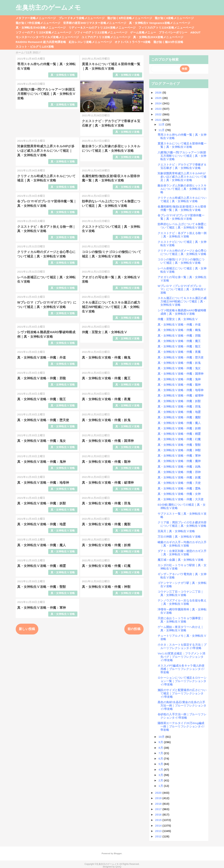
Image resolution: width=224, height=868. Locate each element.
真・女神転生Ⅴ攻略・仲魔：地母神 (43, 483)
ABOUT (195, 32)
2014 (159, 826)
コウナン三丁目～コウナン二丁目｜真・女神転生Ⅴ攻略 (181, 593)
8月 (161, 748)
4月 (161, 770)
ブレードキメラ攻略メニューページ (82, 18)
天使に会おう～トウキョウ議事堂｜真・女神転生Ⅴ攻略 (181, 620)
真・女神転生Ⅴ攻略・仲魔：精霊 (42, 566)
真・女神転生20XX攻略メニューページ (158, 37)
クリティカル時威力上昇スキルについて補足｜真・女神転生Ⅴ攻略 (182, 199)
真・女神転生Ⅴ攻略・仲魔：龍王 (42, 399)
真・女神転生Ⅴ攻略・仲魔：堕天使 (43, 420)
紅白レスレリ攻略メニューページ (90, 42)
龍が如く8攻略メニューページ (174, 18)
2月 (161, 780)
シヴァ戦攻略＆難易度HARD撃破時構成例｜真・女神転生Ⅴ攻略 (182, 312)
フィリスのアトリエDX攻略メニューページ (166, 28)
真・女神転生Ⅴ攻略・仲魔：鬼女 (42, 441)
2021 (159, 120)
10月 (162, 737)
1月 (161, 786)
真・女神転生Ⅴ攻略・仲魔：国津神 (108, 441)
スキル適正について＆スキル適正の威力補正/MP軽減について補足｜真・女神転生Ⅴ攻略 (111, 307)
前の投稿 (134, 629)
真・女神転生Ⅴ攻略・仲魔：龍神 (106, 462)
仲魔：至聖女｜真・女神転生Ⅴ (105, 332)
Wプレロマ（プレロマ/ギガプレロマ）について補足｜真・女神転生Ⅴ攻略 (182, 289)
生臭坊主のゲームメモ (48, 7)
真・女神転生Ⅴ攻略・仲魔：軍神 (42, 608)
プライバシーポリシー (173, 32)
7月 (161, 753)
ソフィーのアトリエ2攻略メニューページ (101, 32)
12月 (162, 124)
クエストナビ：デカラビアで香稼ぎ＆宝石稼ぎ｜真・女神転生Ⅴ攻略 (182, 166)
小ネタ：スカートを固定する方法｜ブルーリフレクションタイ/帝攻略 (182, 646)
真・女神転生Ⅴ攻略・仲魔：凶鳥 (179, 467)
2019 (159, 798)
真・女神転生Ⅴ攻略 (63, 75)
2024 (159, 103)
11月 (162, 130)
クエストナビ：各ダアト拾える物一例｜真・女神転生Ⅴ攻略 (182, 235)
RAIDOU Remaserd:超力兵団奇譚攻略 (41, 42)
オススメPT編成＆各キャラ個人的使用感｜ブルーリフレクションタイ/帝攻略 (181, 669)
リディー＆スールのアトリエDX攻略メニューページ (102, 28)
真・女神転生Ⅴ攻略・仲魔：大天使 (181, 499)
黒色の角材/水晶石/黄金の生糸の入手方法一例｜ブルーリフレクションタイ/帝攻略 (182, 706)
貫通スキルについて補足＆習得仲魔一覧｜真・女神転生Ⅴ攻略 (182, 145)
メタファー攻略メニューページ (36, 18)
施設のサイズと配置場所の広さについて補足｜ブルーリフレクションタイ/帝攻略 (182, 693)
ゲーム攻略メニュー (143, 32)
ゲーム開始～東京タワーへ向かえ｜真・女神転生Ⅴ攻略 (181, 629)
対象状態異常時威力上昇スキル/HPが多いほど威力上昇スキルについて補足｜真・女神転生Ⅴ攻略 (46, 151)
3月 (161, 775)
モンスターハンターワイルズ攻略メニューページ (47, 37)
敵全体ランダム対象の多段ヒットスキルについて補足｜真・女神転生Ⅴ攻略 (182, 189)
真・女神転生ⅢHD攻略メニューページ (41, 28)
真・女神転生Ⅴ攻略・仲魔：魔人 (42, 545)
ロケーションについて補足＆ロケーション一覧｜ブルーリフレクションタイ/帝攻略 (182, 681)
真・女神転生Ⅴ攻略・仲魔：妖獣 (42, 503)
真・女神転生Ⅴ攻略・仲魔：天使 (179, 483)
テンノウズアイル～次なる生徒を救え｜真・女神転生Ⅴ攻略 (182, 602)
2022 (159, 114)
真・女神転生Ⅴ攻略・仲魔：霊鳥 (179, 488)
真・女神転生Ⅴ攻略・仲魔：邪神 (179, 472)
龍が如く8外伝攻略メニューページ (130, 18)
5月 (161, 764)
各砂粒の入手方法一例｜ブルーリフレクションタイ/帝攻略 (182, 716)
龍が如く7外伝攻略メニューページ (38, 23)
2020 (159, 793)
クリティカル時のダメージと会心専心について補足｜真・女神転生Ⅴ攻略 (182, 252)
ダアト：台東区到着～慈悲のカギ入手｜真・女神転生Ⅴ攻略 (182, 553)
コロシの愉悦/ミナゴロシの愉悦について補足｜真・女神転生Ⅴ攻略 (181, 261)
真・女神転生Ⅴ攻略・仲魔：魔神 (179, 461)
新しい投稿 (27, 629)
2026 (159, 92)
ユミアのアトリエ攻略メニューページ (106, 37)
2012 (159, 836)
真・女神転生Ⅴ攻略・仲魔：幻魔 (106, 566)
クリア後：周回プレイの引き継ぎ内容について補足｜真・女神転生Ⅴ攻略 (182, 524)
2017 (159, 809)
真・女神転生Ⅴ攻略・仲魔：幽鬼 (106, 358)
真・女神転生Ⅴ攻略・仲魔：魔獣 (106, 524)
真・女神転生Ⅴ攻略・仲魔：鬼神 (42, 462)
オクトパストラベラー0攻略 (133, 42)
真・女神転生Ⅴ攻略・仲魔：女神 (179, 494)
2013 (159, 831)
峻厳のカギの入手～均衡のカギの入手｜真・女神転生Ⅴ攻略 (182, 544)
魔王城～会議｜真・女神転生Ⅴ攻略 (181, 560)
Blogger (118, 853)
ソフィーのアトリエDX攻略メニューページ (44, 32)
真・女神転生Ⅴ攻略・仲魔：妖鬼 (106, 420)
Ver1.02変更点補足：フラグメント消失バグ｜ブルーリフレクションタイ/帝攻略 (181, 657)
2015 (159, 820)
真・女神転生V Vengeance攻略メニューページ (159, 23)
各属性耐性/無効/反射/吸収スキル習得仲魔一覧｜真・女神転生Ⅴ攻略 (182, 208)
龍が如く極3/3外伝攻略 (168, 42)
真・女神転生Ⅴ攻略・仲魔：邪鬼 (106, 503)
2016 (159, 815)
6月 (161, 759)
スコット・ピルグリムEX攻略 (35, 47)
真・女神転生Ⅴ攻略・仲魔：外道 (42, 358)
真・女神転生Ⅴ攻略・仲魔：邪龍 (42, 378)
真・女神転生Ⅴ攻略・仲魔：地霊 (42, 524)
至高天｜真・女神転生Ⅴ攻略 (176, 531)
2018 (159, 804)
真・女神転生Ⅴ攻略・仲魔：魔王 (106, 378)
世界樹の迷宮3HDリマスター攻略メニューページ (95, 23)
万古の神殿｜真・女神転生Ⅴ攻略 (179, 537)
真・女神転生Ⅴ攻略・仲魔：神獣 (106, 587)
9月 (161, 742)
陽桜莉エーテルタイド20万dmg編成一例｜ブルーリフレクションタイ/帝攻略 (181, 726)
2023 (159, 109)
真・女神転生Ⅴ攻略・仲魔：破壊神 (108, 483)
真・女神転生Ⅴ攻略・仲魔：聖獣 (42, 587)
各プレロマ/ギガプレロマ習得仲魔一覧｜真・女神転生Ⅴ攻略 (181, 217)
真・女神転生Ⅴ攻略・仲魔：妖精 (106, 545)
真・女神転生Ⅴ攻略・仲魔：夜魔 (106, 399)
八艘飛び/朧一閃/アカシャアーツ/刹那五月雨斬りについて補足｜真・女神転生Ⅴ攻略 (46, 94)
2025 (159, 98)
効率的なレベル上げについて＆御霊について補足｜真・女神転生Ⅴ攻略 (182, 226)
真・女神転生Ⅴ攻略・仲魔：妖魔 (179, 477)
